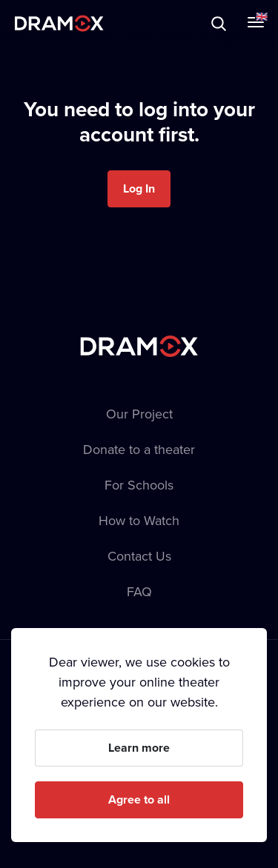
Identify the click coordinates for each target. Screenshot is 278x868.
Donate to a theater (139, 449)
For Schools (139, 485)
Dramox (59, 23)
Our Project (139, 414)
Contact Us (139, 556)
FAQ (139, 591)
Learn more (139, 748)
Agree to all (139, 799)
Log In (139, 188)
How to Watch (139, 520)
